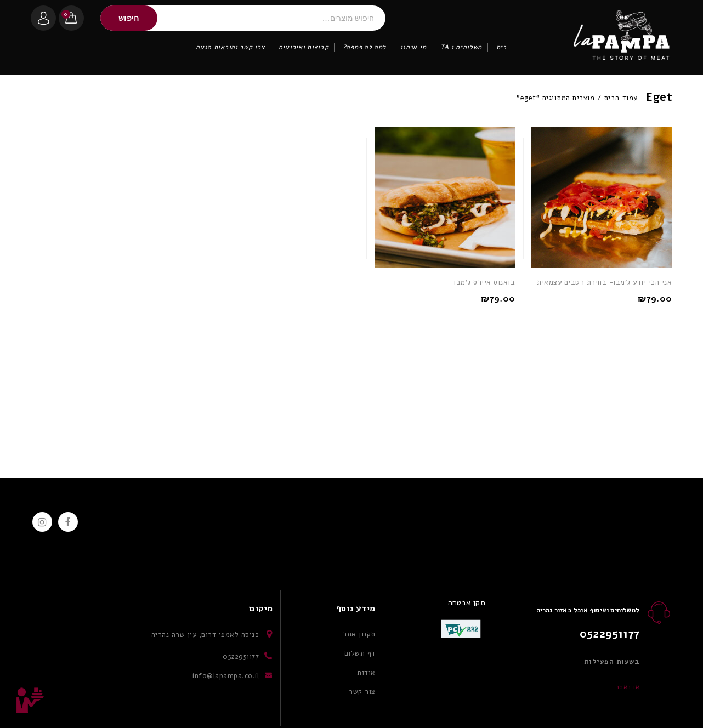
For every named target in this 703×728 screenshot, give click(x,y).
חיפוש (129, 18)
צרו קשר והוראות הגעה (230, 47)
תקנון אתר (359, 634)
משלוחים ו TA (461, 47)
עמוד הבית (621, 98)
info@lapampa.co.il (226, 676)
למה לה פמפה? (364, 47)
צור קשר (362, 692)
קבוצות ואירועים (304, 47)
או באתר (628, 687)
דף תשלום (360, 653)
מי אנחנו (413, 47)
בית (502, 47)
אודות (366, 673)
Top (30, 701)
